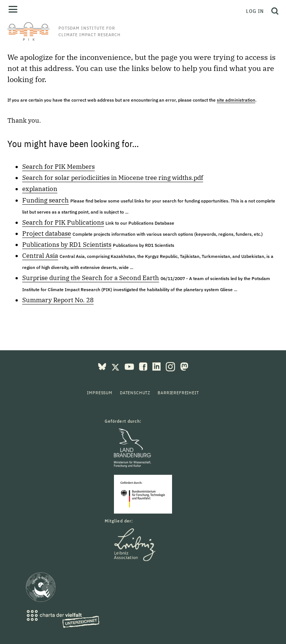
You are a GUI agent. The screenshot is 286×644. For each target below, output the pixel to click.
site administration (236, 100)
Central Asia (40, 256)
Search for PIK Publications (63, 222)
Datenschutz (135, 393)
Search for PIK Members (58, 167)
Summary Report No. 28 (58, 300)
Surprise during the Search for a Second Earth (91, 278)
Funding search (46, 200)
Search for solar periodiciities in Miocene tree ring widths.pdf (113, 178)
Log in (255, 11)
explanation (40, 189)
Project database (47, 234)
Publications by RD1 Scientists (67, 245)
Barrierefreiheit (178, 393)
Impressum (100, 393)
